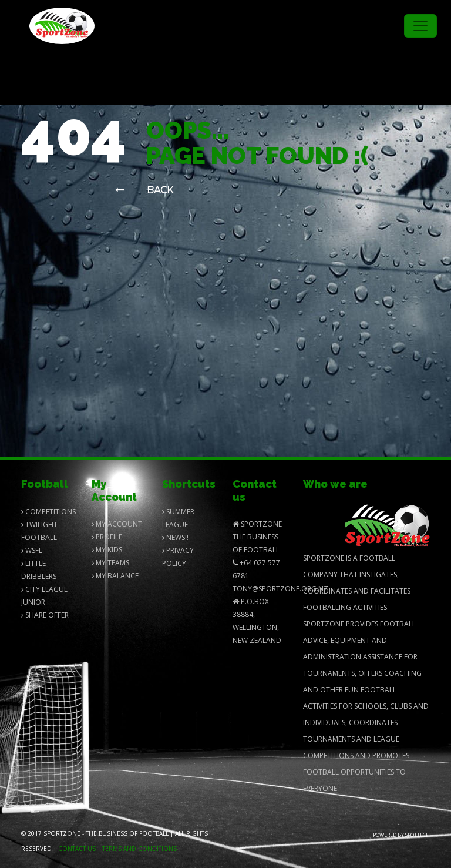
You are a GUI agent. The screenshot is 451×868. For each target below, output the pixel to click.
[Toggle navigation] (420, 26)
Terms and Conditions (139, 849)
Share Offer (45, 615)
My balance (115, 576)
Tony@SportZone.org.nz (280, 589)
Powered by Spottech (401, 835)
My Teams (110, 563)
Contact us (77, 849)
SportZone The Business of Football (257, 537)
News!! (175, 537)
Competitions (48, 512)
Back (144, 190)
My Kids (107, 550)
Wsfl (32, 550)
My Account (117, 524)
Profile (107, 537)
